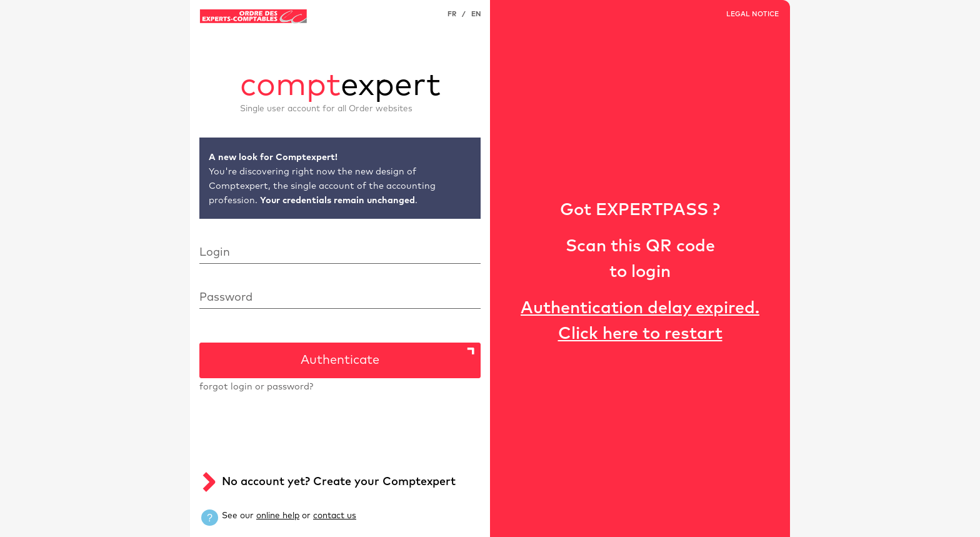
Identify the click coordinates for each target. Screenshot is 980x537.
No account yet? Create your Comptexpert (339, 482)
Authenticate (340, 360)
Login (215, 253)
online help (278, 516)
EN (476, 14)
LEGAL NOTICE (752, 14)
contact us (335, 516)
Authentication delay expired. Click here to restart (640, 321)
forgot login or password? (256, 387)
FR (452, 14)
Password (226, 298)
